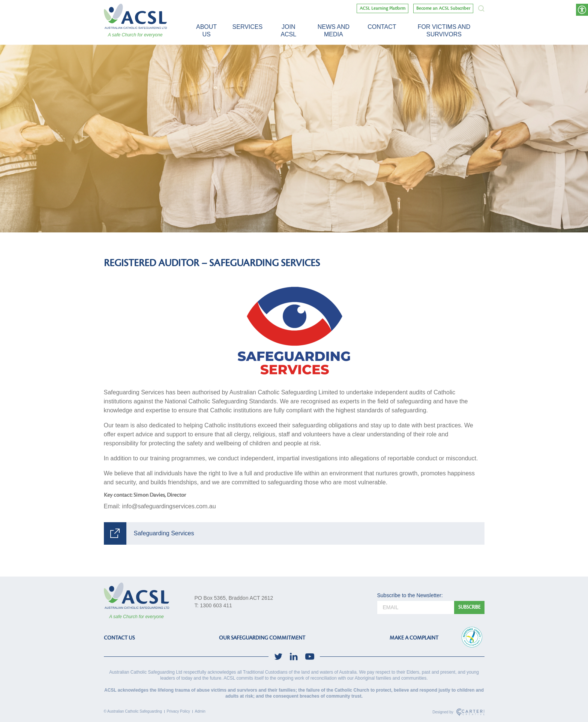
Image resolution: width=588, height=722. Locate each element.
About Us (206, 31)
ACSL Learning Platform (382, 8)
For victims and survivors (444, 31)
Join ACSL (288, 31)
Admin (200, 711)
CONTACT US (119, 638)
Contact (382, 27)
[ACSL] (135, 16)
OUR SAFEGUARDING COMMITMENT (262, 638)
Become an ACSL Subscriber (443, 8)
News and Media (334, 31)
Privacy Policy (178, 711)
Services (248, 27)
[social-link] (278, 657)
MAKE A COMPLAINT (414, 638)
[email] (416, 607)
